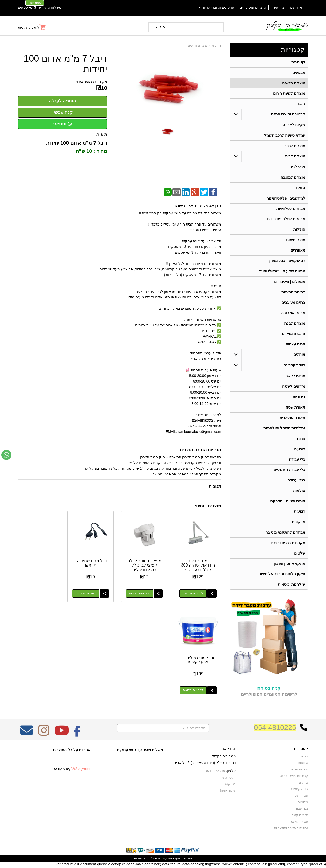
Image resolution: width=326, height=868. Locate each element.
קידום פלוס (155, 859)
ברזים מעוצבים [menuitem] (293, 303)
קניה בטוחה (269, 689)
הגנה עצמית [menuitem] (295, 345)
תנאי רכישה (228, 779)
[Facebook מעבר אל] (77, 735)
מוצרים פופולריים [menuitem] (253, 7)
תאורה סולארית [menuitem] (292, 418)
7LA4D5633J (85, 82)
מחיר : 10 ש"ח (91, 151)
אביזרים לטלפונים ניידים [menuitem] (286, 219)
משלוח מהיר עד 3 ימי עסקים (40, 7)
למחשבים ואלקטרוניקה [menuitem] (286, 198)
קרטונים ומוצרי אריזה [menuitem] (216, 7)
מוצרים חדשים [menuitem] (294, 83)
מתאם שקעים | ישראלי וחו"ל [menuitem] (282, 272)
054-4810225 (275, 728)
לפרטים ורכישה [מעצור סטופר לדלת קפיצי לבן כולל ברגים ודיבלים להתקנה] (141, 593)
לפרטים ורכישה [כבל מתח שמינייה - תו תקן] (88, 593)
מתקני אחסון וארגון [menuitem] (290, 565)
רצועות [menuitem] (300, 512)
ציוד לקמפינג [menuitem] (295, 366)
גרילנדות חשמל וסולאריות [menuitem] (284, 429)
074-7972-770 (215, 772)
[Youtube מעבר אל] (62, 735)
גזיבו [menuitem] (302, 104)
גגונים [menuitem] (301, 188)
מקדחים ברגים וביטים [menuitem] (288, 544)
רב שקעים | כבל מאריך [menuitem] (286, 261)
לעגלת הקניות (29, 27)
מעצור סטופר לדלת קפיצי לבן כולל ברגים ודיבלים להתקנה (146, 567)
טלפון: (231, 772)
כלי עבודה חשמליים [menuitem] (289, 471)
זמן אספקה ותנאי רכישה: (198, 206)
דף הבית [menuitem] (298, 62)
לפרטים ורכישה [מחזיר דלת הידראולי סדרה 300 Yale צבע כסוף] (193, 593)
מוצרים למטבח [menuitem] (293, 177)
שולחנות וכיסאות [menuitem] (291, 586)
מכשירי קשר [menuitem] (295, 377)
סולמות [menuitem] (299, 491)
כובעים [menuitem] (300, 450)
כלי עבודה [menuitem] (297, 460)
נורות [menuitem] (301, 439)
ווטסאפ (63, 124)
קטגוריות (293, 50)
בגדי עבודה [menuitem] (296, 481)
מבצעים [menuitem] (299, 73)
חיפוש (160, 27)
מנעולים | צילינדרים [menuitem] (290, 282)
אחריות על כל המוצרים (72, 751)
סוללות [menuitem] (299, 230)
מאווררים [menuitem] (298, 251)
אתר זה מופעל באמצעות (163, 859)
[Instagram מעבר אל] (44, 735)
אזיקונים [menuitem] (298, 523)
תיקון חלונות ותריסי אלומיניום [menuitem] (282, 575)
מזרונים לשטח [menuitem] (294, 387)
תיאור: (101, 134)
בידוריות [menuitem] (299, 397)
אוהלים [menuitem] (299, 355)
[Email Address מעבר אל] (27, 735)
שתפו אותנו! (228, 792)
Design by (71, 770)
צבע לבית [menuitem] (297, 167)
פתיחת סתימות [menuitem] (293, 292)
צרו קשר (229, 750)
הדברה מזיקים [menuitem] (294, 334)
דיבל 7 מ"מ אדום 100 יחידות (65, 64)
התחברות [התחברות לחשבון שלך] (35, 3)
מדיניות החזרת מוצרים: (200, 450)
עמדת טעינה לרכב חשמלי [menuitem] (284, 135)
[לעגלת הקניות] (32, 27)
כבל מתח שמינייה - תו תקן (93, 562)
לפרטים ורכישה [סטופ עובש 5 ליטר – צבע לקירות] (35, 593)
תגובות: (214, 486)
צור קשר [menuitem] (278, 7)
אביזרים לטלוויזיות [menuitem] (291, 209)
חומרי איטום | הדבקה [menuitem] (288, 502)
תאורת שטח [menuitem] (295, 408)
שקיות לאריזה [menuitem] (294, 125)
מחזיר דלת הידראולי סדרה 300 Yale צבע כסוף (199, 564)
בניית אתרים (141, 859)
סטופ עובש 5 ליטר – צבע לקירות (40, 562)
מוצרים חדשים (197, 46)
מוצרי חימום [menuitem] (296, 240)
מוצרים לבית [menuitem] (295, 156)
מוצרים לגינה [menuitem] (295, 324)
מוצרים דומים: (208, 506)
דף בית (216, 46)
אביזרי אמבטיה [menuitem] (293, 313)
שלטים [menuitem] (300, 554)
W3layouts (81, 770)
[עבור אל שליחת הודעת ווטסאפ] (6, 455)
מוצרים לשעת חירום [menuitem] (289, 93)
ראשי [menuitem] (305, 758)
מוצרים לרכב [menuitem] (295, 146)
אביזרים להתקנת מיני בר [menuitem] (286, 533)
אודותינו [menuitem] (296, 7)
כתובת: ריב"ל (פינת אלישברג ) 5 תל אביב (205, 764)
